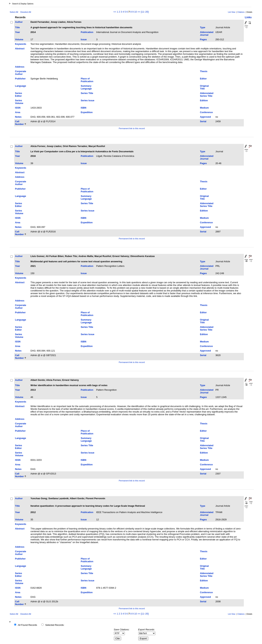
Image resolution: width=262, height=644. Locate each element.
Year (18, 32)
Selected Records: (55, 625)
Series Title (87, 93)
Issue (84, 39)
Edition (204, 100)
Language (21, 86)
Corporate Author (21, 73)
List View (232, 12)
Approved (205, 117)
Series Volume (19, 102)
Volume (19, 39)
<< (115, 12)
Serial (203, 121)
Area (18, 112)
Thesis (204, 71)
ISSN (18, 108)
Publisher (20, 79)
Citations (241, 12)
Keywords (21, 44)
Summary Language (86, 87)
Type (203, 27)
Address (20, 67)
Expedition (87, 112)
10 (136, 12)
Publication (87, 32)
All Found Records (27, 625)
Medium (204, 108)
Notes (18, 117)
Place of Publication (87, 80)
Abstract (20, 49)
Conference (206, 112)
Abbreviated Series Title (207, 95)
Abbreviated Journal (207, 34)
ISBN (84, 108)
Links (248, 17)
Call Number (19, 123)
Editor (203, 79)
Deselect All (26, 12)
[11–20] (145, 12)
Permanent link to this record (132, 128)
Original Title (204, 87)
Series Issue (88, 100)
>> (139, 12)
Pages (203, 39)
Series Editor (19, 95)
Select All (14, 12)
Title (17, 27)
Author (19, 22)
